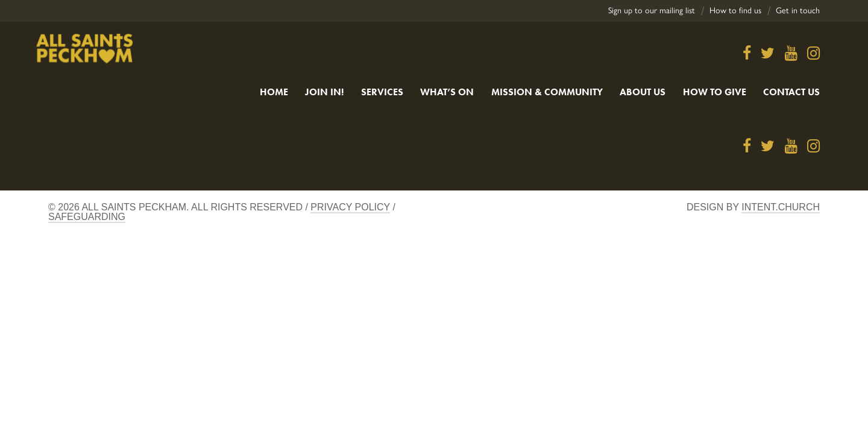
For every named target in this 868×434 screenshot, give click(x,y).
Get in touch (798, 11)
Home (274, 92)
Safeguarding (87, 217)
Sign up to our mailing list (652, 11)
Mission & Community (547, 92)
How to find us (735, 11)
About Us (643, 92)
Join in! (324, 92)
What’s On (447, 92)
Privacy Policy (350, 207)
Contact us (791, 92)
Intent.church (781, 207)
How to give (715, 92)
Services (382, 92)
